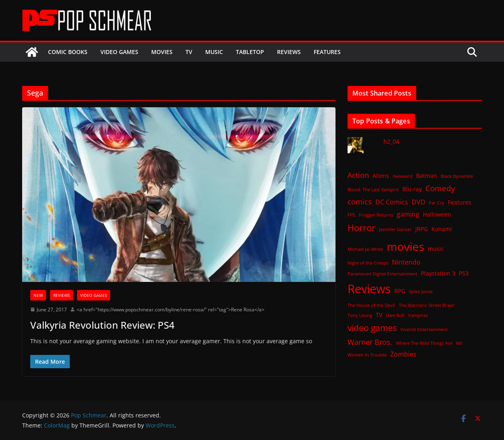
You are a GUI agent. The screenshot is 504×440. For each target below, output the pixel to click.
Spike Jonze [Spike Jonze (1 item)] (421, 292)
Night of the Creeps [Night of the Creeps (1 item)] (368, 263)
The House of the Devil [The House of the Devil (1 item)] (371, 305)
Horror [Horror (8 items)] (361, 228)
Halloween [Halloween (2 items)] (437, 214)
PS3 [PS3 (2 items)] (464, 273)
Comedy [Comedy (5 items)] (440, 188)
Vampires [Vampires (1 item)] (418, 315)
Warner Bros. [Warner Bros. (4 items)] (370, 342)
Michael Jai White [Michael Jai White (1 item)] (365, 249)
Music (214, 52)
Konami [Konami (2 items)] (442, 229)
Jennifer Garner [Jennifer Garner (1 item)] (395, 229)
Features (327, 52)
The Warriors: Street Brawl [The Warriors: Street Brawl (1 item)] (427, 305)
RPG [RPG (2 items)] (400, 291)
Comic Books (68, 52)
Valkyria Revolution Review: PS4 (102, 325)
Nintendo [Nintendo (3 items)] (406, 262)
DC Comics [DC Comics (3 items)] (392, 202)
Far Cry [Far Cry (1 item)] (437, 203)
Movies (162, 52)
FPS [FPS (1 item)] (351, 215)
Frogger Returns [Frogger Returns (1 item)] (376, 215)
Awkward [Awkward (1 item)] (403, 176)
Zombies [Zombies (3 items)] (403, 354)
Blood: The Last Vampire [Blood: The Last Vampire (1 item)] (373, 190)
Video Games (119, 52)
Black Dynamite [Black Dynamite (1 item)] (457, 176)
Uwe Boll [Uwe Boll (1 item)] (395, 315)
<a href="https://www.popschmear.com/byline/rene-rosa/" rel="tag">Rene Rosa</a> (171, 310)
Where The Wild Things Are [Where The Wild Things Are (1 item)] (424, 343)
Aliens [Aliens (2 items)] (381, 176)
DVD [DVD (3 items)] (419, 202)
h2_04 (391, 141)
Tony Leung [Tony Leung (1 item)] (360, 315)
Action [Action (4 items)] (358, 175)
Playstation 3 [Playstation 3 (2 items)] (438, 273)
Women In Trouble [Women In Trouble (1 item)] (367, 355)
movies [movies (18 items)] (405, 246)
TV (189, 52)
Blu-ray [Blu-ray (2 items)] (412, 189)
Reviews (289, 52)
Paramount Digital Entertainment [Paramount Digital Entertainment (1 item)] (382, 274)
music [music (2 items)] (436, 249)
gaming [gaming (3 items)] (408, 214)
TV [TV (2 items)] (379, 315)
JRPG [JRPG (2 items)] (422, 229)
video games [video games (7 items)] (372, 328)
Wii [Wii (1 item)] (459, 343)
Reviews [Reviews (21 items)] (369, 289)
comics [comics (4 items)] (360, 202)
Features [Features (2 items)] (460, 202)
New (38, 295)
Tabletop (250, 52)
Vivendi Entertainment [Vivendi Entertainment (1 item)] (424, 329)
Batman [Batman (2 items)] (427, 176)
